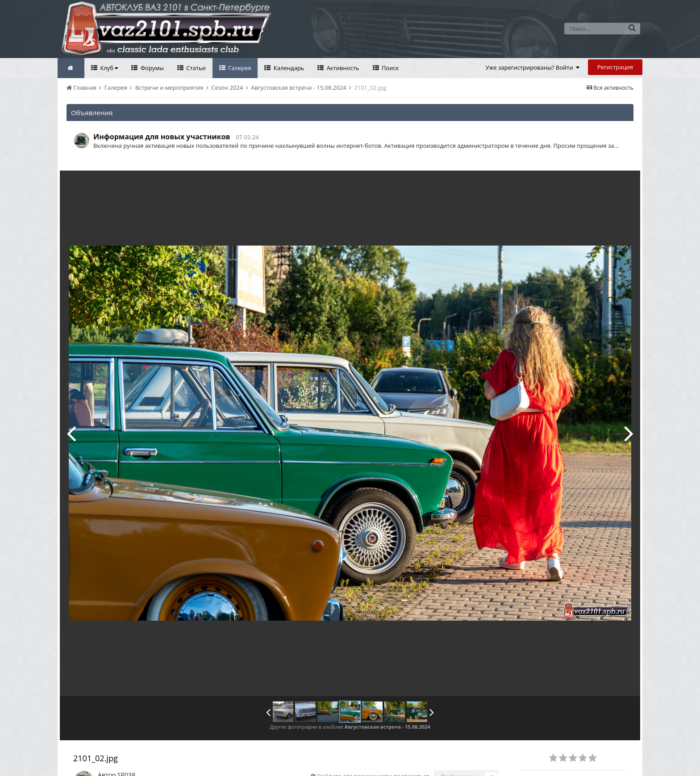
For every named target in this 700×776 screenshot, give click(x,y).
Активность (342, 68)
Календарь (288, 68)
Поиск (390, 68)
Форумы (151, 68)
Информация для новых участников (162, 137)
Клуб (108, 68)
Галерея (239, 68)
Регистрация (615, 67)
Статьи (195, 68)
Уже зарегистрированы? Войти (533, 67)
